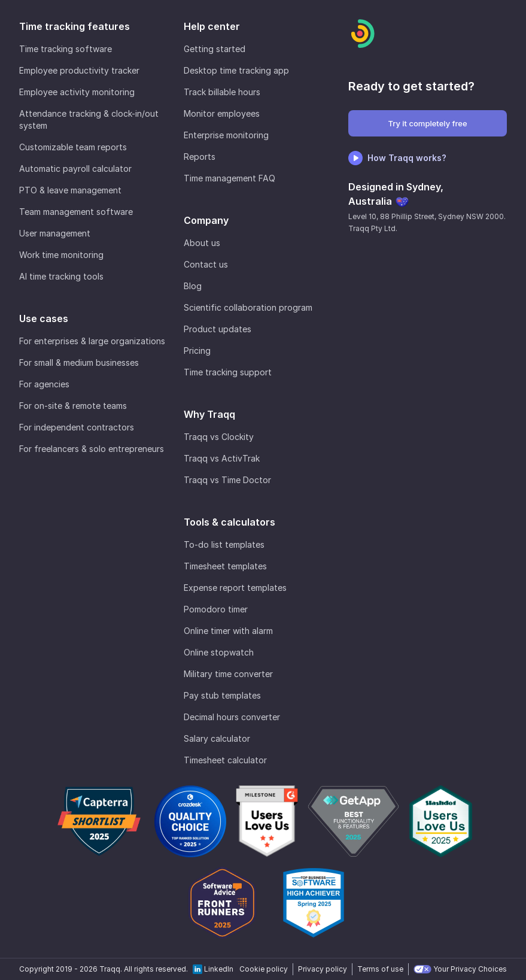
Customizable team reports (73, 147)
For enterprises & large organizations (92, 341)
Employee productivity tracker (79, 70)
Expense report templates (235, 588)
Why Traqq (209, 414)
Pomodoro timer (216, 609)
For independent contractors (77, 427)
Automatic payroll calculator (75, 169)
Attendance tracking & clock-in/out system (89, 119)
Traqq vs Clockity (219, 437)
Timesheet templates (225, 566)
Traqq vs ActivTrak (222, 458)
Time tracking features (75, 26)
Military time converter (228, 674)
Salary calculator (217, 738)
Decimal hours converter (232, 717)
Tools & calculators (229, 522)
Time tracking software (66, 49)
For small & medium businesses (79, 362)
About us (202, 243)
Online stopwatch (219, 652)
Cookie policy (264, 969)
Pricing (197, 351)
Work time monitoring (61, 255)
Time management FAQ (229, 178)
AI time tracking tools (61, 276)
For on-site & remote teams (73, 406)
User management (55, 233)
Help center (212, 26)
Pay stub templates (222, 695)
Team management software (76, 212)
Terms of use (380, 969)
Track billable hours (222, 92)
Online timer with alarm (228, 631)
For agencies (44, 384)
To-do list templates (224, 544)
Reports (200, 157)
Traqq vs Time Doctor (227, 480)
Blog (193, 286)
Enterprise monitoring (226, 135)
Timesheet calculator (225, 760)
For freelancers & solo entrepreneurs (92, 449)
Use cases (44, 318)
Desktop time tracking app (236, 70)
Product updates (218, 329)
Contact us (206, 264)
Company (206, 220)
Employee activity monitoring (77, 92)
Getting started (215, 49)
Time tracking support (228, 372)
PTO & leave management (70, 190)
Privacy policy (323, 969)
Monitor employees (222, 113)
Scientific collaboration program (248, 307)
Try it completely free (427, 123)
